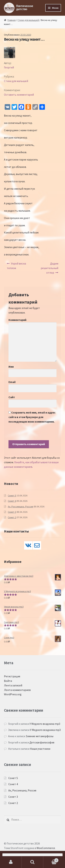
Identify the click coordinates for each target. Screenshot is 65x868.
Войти (8, 681)
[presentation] (35, 433)
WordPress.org (13, 694)
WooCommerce (46, 848)
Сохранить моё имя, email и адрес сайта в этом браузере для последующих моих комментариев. (32, 417)
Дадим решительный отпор (49, 268)
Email (12, 382)
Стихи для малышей (28, 20)
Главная (12, 20)
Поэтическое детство (25, 7)
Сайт (12, 397)
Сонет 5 (12, 496)
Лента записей (13, 685)
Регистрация (12, 676)
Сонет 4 (12, 501)
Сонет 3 (12, 512)
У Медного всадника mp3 (45, 724)
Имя (11, 367)
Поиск (32, 862)
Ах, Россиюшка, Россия (20, 506)
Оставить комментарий (19, 95)
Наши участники (40, 749)
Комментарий (17, 320)
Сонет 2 (12, 517)
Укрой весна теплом (16, 266)
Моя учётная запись (11, 862)
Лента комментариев (17, 690)
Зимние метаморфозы (40, 736)
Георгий (9, 67)
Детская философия (42, 742)
